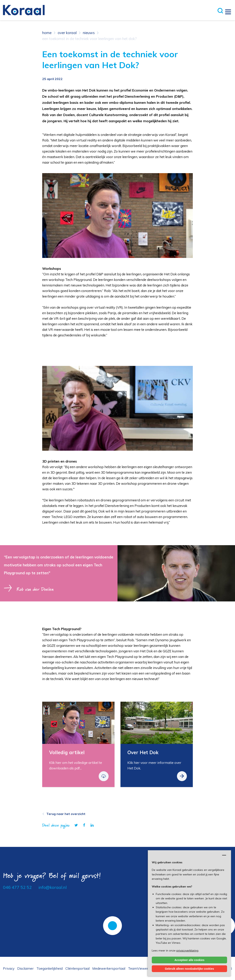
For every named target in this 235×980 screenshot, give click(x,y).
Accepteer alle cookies (190, 960)
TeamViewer (138, 968)
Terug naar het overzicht (66, 814)
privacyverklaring (187, 950)
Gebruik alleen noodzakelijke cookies (189, 969)
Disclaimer (25, 968)
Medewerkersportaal (109, 968)
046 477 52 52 (17, 887)
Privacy (9, 968)
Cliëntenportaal (77, 968)
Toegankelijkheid (50, 968)
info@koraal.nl (53, 887)
